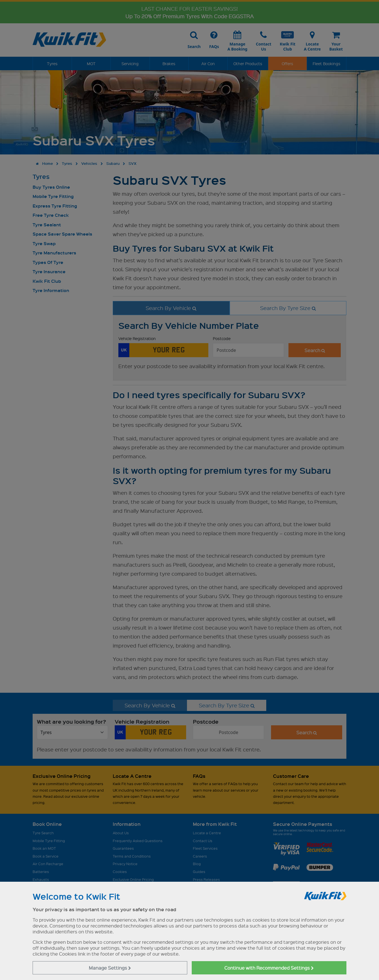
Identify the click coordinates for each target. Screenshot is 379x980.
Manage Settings (110, 968)
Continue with (269, 968)
